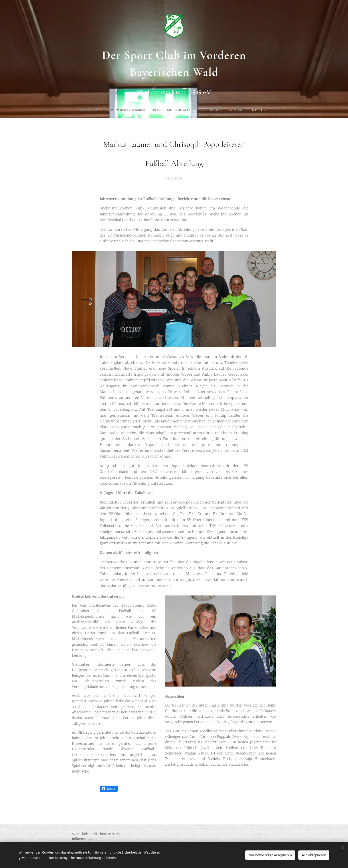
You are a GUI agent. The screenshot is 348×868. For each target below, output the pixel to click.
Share (109, 789)
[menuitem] (91, 110)
